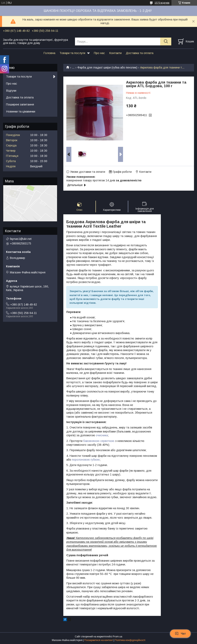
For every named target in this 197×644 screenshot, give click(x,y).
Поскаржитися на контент (99, 640)
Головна (49, 53)
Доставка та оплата (140, 53)
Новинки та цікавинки (21, 111)
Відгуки (11, 90)
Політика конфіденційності (130, 640)
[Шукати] (166, 41)
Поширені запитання (20, 104)
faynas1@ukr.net (21, 239)
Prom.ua (117, 637)
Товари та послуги (72, 53)
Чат (180, 634)
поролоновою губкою (86, 460)
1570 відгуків (162, 3)
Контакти (115, 53)
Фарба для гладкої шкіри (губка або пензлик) (107, 67)
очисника (102, 435)
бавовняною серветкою (99, 441)
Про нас (99, 53)
